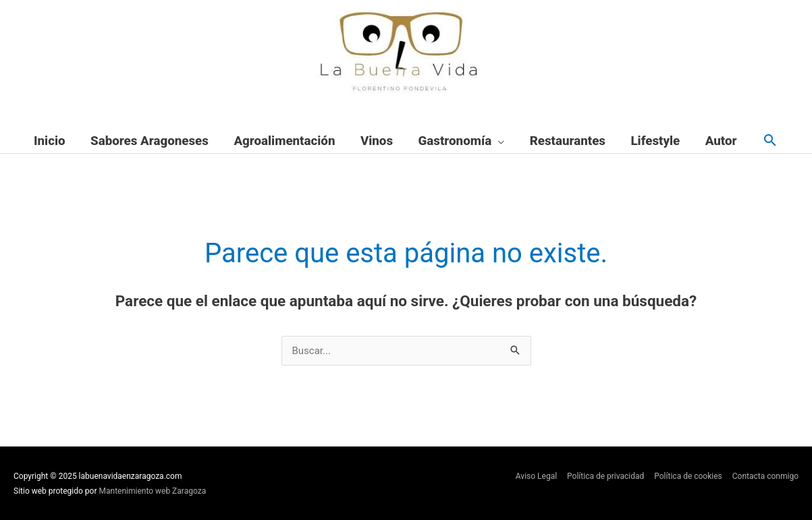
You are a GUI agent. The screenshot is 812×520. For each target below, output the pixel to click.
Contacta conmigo (765, 476)
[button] (770, 141)
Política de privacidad (605, 476)
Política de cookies (688, 476)
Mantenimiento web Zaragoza (153, 491)
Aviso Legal (536, 476)
